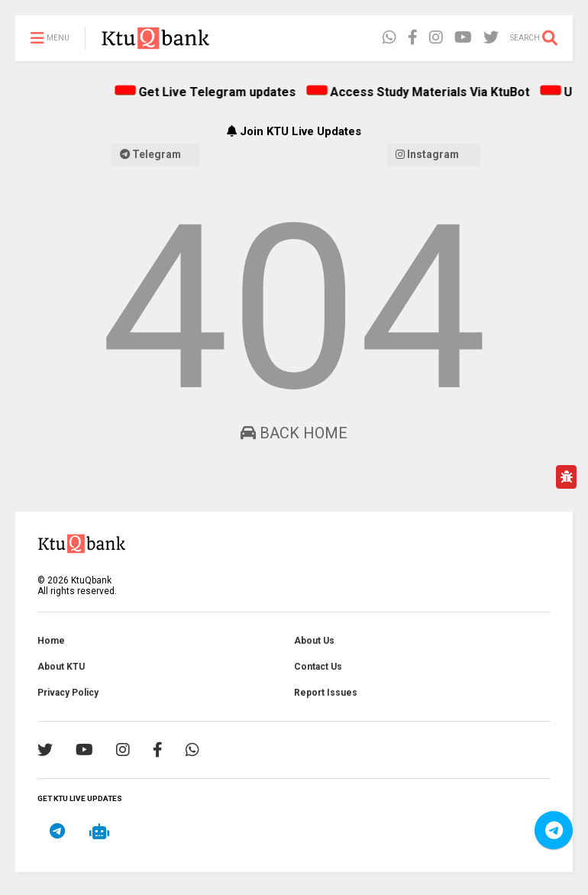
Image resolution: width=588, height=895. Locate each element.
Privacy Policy (68, 693)
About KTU (61, 667)
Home (51, 641)
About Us (314, 641)
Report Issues (326, 693)
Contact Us (318, 667)
